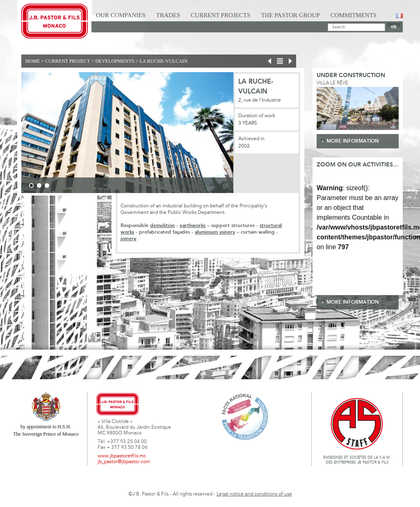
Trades (168, 15)
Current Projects (220, 15)
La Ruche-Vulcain (163, 61)
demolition (162, 226)
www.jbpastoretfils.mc (122, 456)
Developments (115, 61)
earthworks (193, 226)
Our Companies (121, 15)
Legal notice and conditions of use (254, 494)
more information (353, 141)
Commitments (354, 15)
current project (67, 61)
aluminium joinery (215, 232)
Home (33, 61)
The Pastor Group (290, 15)
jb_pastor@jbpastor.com (124, 462)
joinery (128, 239)
